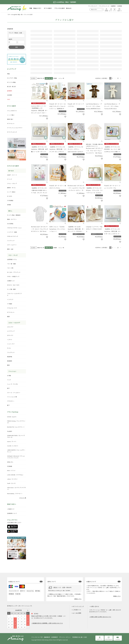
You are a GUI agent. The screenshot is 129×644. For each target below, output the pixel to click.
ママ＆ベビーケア (12, 308)
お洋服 (9, 376)
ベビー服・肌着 (11, 264)
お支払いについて (14, 582)
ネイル (9, 348)
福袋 (8, 316)
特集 (31, 8)
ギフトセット (11, 124)
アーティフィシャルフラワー (15, 128)
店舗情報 (113, 6)
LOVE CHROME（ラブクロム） (15, 475)
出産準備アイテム (12, 259)
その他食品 (10, 200)
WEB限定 (10, 95)
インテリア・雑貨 (12, 232)
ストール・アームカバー (14, 393)
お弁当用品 (10, 224)
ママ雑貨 (10, 304)
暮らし (10, 211)
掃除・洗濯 (10, 249)
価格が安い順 (41, 115)
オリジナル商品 (11, 82)
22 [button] (118, 115)
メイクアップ (11, 331)
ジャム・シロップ (12, 183)
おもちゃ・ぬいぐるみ (13, 285)
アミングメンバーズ (104, 6)
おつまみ (10, 196)
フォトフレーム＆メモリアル (14, 294)
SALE (9, 99)
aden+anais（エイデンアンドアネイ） (16, 488)
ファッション (12, 371)
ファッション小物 (12, 397)
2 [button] (113, 115)
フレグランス (11, 352)
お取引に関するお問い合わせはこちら (101, 617)
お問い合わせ (95, 606)
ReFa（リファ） (12, 471)
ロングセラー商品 (12, 78)
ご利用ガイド (11, 509)
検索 (17, 47)
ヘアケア (10, 340)
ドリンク (10, 179)
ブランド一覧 (23, 498)
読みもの (69, 8)
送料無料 (10, 91)
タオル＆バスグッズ (13, 236)
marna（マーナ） (12, 441)
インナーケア (11, 344)
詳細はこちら (78, 599)
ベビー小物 (10, 268)
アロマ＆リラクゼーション (14, 228)
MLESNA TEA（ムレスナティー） (16, 427)
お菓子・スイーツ (12, 175)
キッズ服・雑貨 (11, 289)
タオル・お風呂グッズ (13, 276)
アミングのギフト (12, 111)
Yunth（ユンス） (12, 483)
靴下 (8, 405)
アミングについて (93, 6)
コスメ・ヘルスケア (14, 323)
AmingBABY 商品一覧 (17, 14)
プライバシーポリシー (65, 637)
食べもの (11, 171)
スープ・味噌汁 (11, 192)
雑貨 (8, 365)
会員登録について (12, 513)
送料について (52, 582)
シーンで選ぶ (11, 115)
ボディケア (10, 335)
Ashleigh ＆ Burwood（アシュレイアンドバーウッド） (16, 457)
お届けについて (91, 582)
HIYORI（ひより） (12, 417)
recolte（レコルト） (13, 446)
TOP (9, 14)
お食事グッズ (11, 281)
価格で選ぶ (10, 119)
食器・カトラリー (12, 219)
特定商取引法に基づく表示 (80, 637)
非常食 (9, 205)
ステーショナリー (12, 245)
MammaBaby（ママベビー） (15, 494)
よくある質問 (77, 613)
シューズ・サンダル (13, 384)
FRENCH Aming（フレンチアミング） (16, 422)
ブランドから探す (60, 8)
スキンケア (10, 327)
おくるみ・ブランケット (14, 272)
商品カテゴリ (37, 8)
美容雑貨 (10, 361)
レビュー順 (61, 115)
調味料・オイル (11, 188)
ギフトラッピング (12, 132)
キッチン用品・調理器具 (14, 215)
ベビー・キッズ (13, 255)
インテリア (10, 299)
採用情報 (120, 6)
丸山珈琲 (10, 431)
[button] (121, 115)
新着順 (55, 115)
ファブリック (11, 241)
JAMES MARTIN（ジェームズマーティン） (16, 451)
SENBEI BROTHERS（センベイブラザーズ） (16, 436)
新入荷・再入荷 (11, 87)
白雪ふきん (10, 462)
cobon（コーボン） (13, 479)
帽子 (8, 388)
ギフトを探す (48, 8)
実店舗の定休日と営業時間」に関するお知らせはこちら (48, 623)
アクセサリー (11, 401)
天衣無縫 (10, 466)
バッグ (9, 380)
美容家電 (10, 357)
